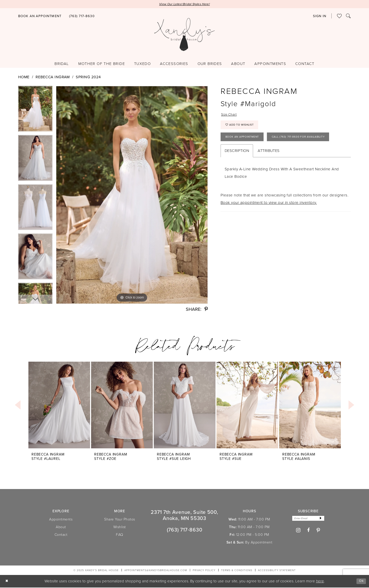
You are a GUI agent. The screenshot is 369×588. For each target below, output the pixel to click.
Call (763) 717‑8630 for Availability (257, 156)
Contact (61, 535)
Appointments (61, 520)
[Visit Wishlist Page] (339, 17)
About (61, 528)
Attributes (269, 171)
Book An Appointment (246, 142)
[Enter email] (308, 519)
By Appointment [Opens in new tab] (259, 543)
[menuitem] (40, 16)
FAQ (120, 535)
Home (24, 77)
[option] (35, 111)
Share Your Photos (120, 520)
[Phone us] (82, 17)
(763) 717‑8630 (185, 530)
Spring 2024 (88, 77)
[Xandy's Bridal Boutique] (185, 35)
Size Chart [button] (230, 116)
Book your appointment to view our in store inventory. (269, 223)
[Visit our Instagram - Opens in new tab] (298, 532)
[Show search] (348, 17)
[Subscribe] (323, 519)
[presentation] (59, 406)
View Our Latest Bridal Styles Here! (185, 4)
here (320, 582)
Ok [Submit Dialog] (361, 582)
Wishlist (120, 528)
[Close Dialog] (8, 582)
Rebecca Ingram (53, 77)
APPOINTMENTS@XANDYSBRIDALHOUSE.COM (156, 571)
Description (237, 171)
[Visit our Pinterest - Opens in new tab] (318, 532)
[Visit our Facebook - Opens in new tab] (308, 532)
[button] (320, 17)
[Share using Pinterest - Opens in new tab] (206, 310)
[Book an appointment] (40, 17)
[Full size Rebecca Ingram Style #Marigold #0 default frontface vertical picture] (132, 195)
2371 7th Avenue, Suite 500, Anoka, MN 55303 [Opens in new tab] (184, 516)
